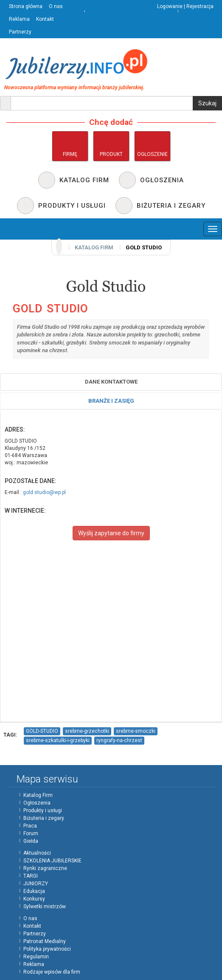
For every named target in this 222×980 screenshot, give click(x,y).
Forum (31, 833)
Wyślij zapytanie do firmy (111, 533)
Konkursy (34, 899)
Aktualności (37, 853)
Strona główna (26, 6)
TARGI (31, 876)
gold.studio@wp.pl (44, 492)
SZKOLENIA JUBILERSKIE (52, 861)
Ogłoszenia (37, 803)
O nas (56, 6)
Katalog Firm (38, 795)
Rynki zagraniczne (45, 868)
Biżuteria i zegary (44, 818)
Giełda (31, 841)
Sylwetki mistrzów (45, 907)
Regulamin (36, 957)
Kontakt (45, 19)
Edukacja (34, 891)
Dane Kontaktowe (111, 382)
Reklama (19, 19)
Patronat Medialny (45, 941)
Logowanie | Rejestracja (185, 6)
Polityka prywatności (47, 949)
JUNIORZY (36, 884)
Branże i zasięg (111, 401)
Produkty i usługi (43, 811)
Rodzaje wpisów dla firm (52, 972)
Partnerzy (20, 32)
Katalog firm (94, 247)
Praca (30, 826)
